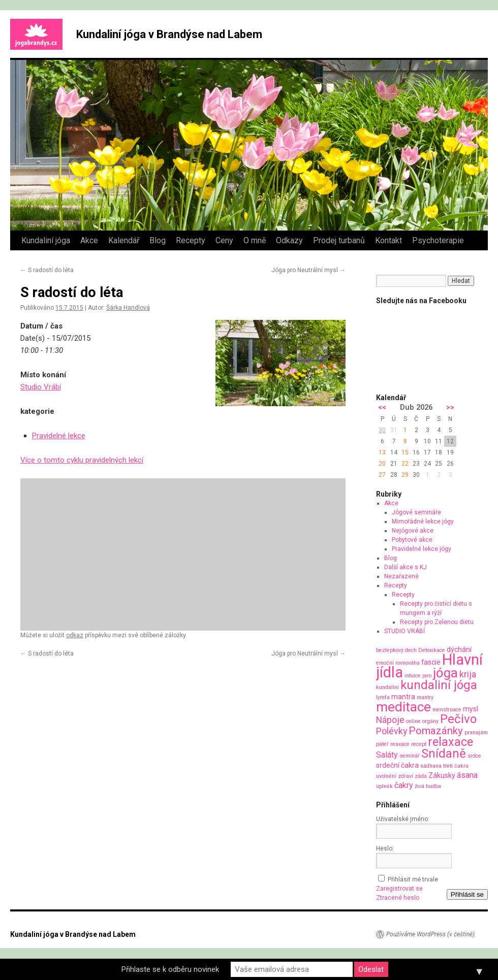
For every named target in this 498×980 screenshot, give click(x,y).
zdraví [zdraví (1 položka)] (406, 776)
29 (405, 475)
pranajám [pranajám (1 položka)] (476, 732)
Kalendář (124, 240)
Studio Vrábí (41, 387)
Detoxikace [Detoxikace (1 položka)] (432, 650)
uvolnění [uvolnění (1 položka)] (386, 776)
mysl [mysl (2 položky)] (471, 709)
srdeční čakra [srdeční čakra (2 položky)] (397, 765)
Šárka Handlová (128, 308)
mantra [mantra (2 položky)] (403, 697)
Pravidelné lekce (59, 436)
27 (382, 475)
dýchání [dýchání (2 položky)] (459, 649)
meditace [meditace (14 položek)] (403, 707)
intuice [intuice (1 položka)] (413, 676)
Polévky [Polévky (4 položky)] (392, 731)
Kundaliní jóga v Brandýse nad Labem (169, 34)
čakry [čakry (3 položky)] (404, 785)
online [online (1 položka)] (413, 721)
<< (382, 407)
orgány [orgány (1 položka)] (430, 721)
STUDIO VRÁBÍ (404, 631)
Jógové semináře (416, 512)
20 (382, 464)
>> (450, 407)
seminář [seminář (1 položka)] (410, 756)
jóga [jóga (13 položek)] (445, 673)
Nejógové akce (413, 531)
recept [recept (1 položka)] (419, 744)
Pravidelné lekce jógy (422, 549)
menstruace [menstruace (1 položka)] (447, 710)
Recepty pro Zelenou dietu (437, 622)
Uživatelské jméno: (403, 819)
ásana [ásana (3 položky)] (467, 775)
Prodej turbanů (339, 240)
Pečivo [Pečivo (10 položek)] (458, 719)
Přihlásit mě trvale (413, 879)
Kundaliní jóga (46, 240)
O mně (255, 240)
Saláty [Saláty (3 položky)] (387, 755)
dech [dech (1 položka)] (411, 650)
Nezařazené (401, 576)
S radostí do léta (47, 270)
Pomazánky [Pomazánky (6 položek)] (436, 731)
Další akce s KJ (406, 567)
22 (405, 464)
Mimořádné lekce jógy (423, 521)
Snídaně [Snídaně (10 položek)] (444, 754)
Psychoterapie (438, 240)
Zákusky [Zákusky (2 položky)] (442, 775)
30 (382, 430)
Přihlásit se (467, 894)
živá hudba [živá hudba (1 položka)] (428, 786)
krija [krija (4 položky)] (468, 674)
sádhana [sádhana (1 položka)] (431, 766)
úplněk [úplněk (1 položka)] (384, 786)
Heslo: (385, 848)
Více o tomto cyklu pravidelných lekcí (82, 460)
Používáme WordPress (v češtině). (431, 934)
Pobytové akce (412, 540)
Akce (89, 240)
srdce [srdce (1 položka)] (474, 756)
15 (405, 452)
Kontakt (388, 240)
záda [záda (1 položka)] (421, 776)
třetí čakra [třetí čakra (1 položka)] (456, 766)
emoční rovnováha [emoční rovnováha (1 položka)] (398, 663)
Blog (158, 240)
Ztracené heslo (398, 898)
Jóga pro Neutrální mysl (308, 270)
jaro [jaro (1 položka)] (427, 676)
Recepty (191, 240)
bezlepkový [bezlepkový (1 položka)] (390, 650)
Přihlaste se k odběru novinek (170, 969)
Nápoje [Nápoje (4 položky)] (390, 720)
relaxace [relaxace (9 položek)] (450, 742)
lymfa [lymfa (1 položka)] (383, 697)
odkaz (75, 635)
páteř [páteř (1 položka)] (382, 744)
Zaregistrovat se (399, 889)
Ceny (224, 240)
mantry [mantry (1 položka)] (425, 697)
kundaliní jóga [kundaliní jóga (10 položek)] (439, 685)
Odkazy (289, 240)
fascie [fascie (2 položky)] (431, 662)
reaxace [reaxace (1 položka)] (400, 744)
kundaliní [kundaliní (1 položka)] (387, 687)
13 (382, 452)
